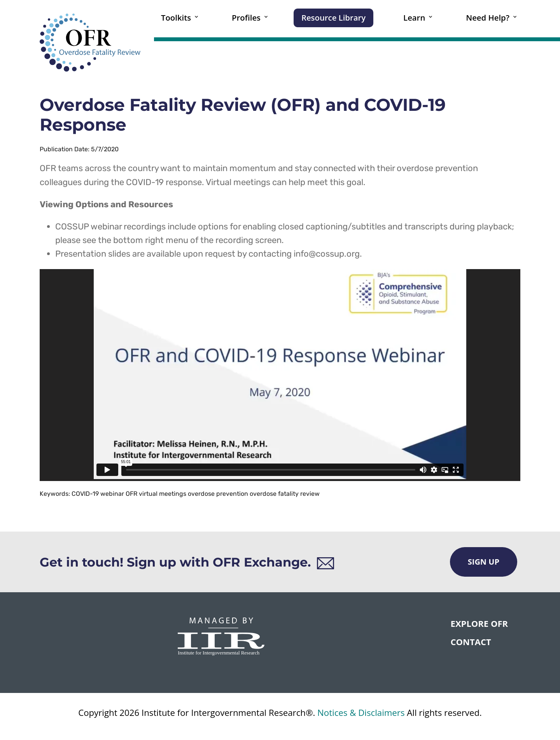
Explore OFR (479, 623)
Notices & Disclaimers (361, 713)
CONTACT (471, 642)
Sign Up (484, 562)
